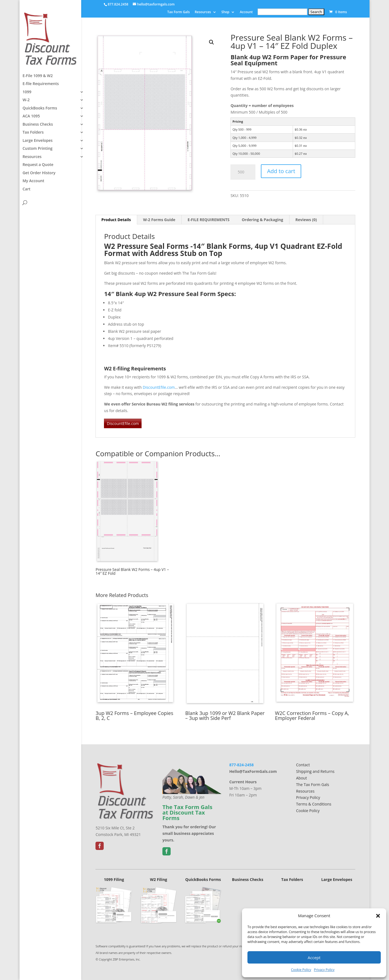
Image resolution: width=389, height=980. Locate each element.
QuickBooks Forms (40, 109)
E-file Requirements (41, 84)
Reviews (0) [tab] (306, 220)
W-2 (26, 100)
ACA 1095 (31, 117)
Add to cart (281, 171)
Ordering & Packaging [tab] (262, 220)
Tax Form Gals (179, 12)
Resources (203, 12)
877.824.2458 (118, 4)
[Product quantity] (243, 172)
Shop (225, 12)
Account (246, 12)
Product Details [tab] (116, 220)
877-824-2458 (242, 765)
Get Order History (39, 173)
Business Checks (38, 125)
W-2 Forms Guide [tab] (159, 220)
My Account (33, 181)
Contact (303, 765)
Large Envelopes (38, 141)
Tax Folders (33, 133)
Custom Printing (37, 149)
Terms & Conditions (314, 804)
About (301, 778)
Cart (26, 190)
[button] (378, 916)
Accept (314, 958)
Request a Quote (38, 165)
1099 (27, 92)
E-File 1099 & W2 (38, 76)
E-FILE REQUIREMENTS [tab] (209, 220)
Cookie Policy (301, 970)
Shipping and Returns (315, 771)
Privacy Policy (324, 970)
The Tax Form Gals (312, 785)
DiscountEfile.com (159, 387)
